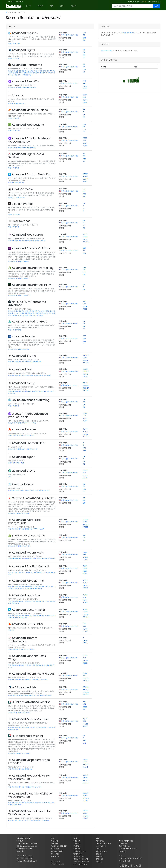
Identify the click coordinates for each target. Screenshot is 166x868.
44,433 (86, 689)
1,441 (85, 95)
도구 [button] (27, 6)
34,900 (86, 816)
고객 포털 (50, 727)
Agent (23, 457)
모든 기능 (77, 862)
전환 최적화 (38, 375)
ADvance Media (22, 189)
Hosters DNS (27, 624)
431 (85, 304)
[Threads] (132, 865)
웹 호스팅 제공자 (13, 435)
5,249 (85, 418)
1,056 (85, 707)
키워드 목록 (55, 849)
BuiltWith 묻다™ (57, 851)
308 (85, 450)
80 (84, 156)
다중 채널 (32, 311)
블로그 (99, 854)
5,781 (85, 566)
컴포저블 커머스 (18, 73)
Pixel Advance (21, 221)
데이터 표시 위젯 (42, 558)
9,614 (85, 600)
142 (85, 159)
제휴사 (99, 862)
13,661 (85, 663)
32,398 (86, 371)
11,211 (85, 522)
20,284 (86, 681)
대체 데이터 (78, 854)
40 (84, 462)
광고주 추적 (20, 696)
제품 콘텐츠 (38, 820)
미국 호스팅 (31, 435)
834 (85, 473)
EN (129, 2)
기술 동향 (54, 843)
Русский (140, 2)
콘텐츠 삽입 (29, 362)
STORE (23, 471)
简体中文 (154, 2)
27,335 (86, 614)
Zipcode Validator (31, 248)
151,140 (86, 239)
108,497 (86, 388)
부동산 (22, 463)
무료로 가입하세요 (17, 1)
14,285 (86, 777)
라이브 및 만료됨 (65, 38)
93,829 (86, 242)
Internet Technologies (23, 640)
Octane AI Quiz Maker (34, 498)
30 (84, 55)
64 (84, 83)
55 (84, 196)
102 (85, 194)
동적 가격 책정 (30, 803)
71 (84, 35)
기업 (36, 71)
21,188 (85, 818)
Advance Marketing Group (30, 322)
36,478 (86, 775)
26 (84, 456)
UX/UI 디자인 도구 (38, 529)
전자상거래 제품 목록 (59, 846)
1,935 (85, 307)
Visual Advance (22, 204)
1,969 (85, 552)
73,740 (86, 434)
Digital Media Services (26, 156)
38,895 (86, 355)
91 (84, 72)
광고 (10, 477)
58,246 (86, 390)
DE (131, 2)
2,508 (85, 100)
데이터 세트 (123, 843)
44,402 (86, 783)
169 (85, 489)
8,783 (85, 580)
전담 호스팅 (23, 435)
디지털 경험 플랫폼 (25, 313)
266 (85, 336)
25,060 (86, 586)
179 (84, 70)
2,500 (85, 719)
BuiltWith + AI (124, 846)
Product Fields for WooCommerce (29, 777)
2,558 (85, 612)
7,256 (85, 655)
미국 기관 (16, 58)
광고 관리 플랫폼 (39, 696)
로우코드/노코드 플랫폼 (27, 589)
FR (133, 2)
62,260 (86, 436)
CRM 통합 (123, 851)
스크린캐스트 (101, 846)
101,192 (86, 374)
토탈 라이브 (63, 33)
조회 (157, 6)
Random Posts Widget (27, 658)
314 (85, 448)
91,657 (86, 360)
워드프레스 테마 (21, 103)
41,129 (85, 181)
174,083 (86, 692)
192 (85, 33)
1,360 (85, 88)
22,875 (86, 385)
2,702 (85, 470)
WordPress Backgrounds (24, 521)
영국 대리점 (17, 131)
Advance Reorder (24, 336)
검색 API (43, 240)
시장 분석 (77, 843)
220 (85, 248)
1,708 (85, 86)
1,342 (85, 413)
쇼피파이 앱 (26, 261)
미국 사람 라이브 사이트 (69, 35)
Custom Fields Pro (31, 174)
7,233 (85, 475)
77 (84, 491)
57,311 (85, 234)
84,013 (86, 767)
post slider (26, 595)
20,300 (86, 793)
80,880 (86, 780)
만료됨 (62, 40)
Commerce (27, 65)
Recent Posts (28, 553)
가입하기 (54, 864)
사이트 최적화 (29, 696)
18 (84, 50)
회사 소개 (100, 856)
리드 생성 (47, 490)
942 (85, 597)
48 (84, 405)
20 (84, 500)
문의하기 (100, 859)
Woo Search (27, 235)
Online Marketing (31, 400)
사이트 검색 (29, 240)
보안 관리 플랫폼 (41, 727)
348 (85, 81)
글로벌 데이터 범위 (81, 859)
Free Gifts (25, 81)
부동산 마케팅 (30, 490)
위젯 (10, 183)
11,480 (85, 429)
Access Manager (30, 719)
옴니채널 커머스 (17, 75)
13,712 (85, 811)
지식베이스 (100, 841)
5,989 (85, 795)
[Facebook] (126, 865)
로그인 (8, 1)
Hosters (24, 429)
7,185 (85, 762)
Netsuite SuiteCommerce (27, 304)
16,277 (86, 588)
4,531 (85, 478)
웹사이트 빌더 (15, 589)
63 (84, 117)
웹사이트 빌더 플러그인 (20, 618)
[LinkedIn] (123, 865)
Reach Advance (23, 484)
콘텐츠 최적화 (46, 375)
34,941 (86, 377)
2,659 (85, 631)
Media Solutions (30, 110)
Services (25, 33)
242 (85, 743)
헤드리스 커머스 (17, 315)
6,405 (85, 609)
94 (84, 326)
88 (84, 64)
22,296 (86, 678)
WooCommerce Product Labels (28, 415)
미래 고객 (77, 849)
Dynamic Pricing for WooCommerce (31, 795)
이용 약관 (123, 858)
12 (84, 57)
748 (85, 624)
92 (84, 484)
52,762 (86, 363)
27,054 (86, 519)
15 (84, 127)
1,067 (85, 102)
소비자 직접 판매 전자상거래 (40, 313)
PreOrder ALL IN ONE (32, 285)
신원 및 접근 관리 (30, 727)
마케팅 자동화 (29, 375)
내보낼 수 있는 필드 (104, 843)
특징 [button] (40, 6)
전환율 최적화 (28, 73)
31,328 (86, 527)
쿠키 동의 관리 (45, 391)
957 (85, 702)
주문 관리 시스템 (38, 315)
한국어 (145, 2)
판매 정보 (77, 846)
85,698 (86, 687)
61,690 (86, 726)
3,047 (85, 583)
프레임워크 (12, 103)
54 (84, 112)
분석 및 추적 (12, 696)
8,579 (85, 431)
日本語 (149, 2)
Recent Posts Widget (33, 674)
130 (85, 338)
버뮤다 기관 (17, 44)
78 (84, 275)
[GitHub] (137, 865)
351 (85, 140)
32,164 (86, 801)
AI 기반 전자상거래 (44, 71)
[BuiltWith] (14, 6)
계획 (52, 6)
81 (84, 154)
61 (84, 161)
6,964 (85, 557)
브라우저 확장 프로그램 (128, 849)
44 (84, 191)
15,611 (85, 571)
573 (85, 721)
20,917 (86, 661)
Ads (22, 369)
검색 (106, 51)
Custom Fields (29, 610)
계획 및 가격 (55, 862)
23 (84, 329)
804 (85, 554)
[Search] (132, 6)
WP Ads (24, 687)
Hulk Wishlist (27, 736)
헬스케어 (22, 197)
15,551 (85, 759)
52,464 (86, 798)
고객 (62, 6)
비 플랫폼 (19, 87)
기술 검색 (54, 841)
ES (135, 2)
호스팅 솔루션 (29, 71)
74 (84, 270)
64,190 (86, 724)
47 (84, 189)
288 (85, 341)
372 (85, 704)
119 (84, 115)
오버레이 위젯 (36, 391)
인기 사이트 (55, 854)
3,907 (85, 421)
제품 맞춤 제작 (30, 787)
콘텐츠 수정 (29, 529)
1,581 (85, 568)
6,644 (85, 602)
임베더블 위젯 (37, 362)
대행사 (10, 44)
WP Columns (28, 581)
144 (85, 267)
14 (84, 464)
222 (85, 273)
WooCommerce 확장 (29, 87)
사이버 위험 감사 (80, 851)
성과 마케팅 (48, 696)
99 (84, 709)
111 (84, 132)
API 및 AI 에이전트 (126, 841)
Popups (24, 383)
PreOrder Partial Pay (33, 268)
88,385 (86, 694)
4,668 (85, 145)
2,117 (85, 658)
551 (85, 626)
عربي (159, 2)
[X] (120, 865)
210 (85, 124)
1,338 (85, 309)
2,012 (85, 673)
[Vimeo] (134, 865)
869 (85, 97)
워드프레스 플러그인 (18, 183)
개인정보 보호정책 (134, 858)
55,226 (86, 179)
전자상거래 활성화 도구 (40, 73)
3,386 (85, 813)
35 (84, 535)
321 (85, 129)
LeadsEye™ (55, 856)
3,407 (85, 629)
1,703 (85, 138)
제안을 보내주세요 (128, 33)
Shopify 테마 (34, 449)
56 (84, 110)
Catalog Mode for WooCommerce (29, 140)
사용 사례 (86, 862)
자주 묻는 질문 (102, 851)
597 (85, 301)
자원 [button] (73, 6)
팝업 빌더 (28, 391)
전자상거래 (12, 71)
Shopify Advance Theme (28, 536)
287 (85, 38)
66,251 (86, 369)
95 (84, 40)
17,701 (85, 358)
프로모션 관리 (46, 803)
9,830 (85, 573)
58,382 (86, 525)
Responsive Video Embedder (29, 761)
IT (137, 2)
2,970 (85, 595)
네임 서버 (11, 630)
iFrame (24, 356)
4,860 (85, 176)
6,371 (85, 143)
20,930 (86, 617)
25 (84, 498)
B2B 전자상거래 (50, 311)
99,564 (86, 765)
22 (84, 343)
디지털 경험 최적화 (39, 587)
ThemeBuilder (29, 443)
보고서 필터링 (79, 856)
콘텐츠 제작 (38, 589)
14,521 (85, 640)
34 (84, 209)
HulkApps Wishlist (31, 702)
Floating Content (31, 566)
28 (84, 203)
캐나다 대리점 (17, 330)
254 (85, 741)
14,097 (86, 174)
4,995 (85, 560)
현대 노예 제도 (124, 861)
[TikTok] (129, 865)
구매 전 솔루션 (27, 75)
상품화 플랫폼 (20, 71)
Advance (18, 95)
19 (84, 67)
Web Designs (28, 125)
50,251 (86, 383)
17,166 (85, 237)
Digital (23, 50)
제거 (121, 856)
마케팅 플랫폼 (39, 490)
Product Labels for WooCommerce (30, 813)
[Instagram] (140, 865)
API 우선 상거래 (40, 311)
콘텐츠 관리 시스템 (14, 463)
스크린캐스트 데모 (80, 864)
